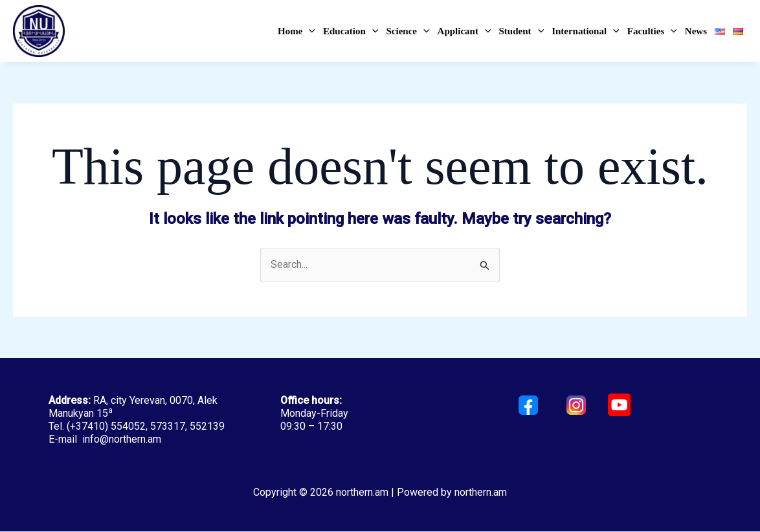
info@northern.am (122, 440)
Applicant (464, 31)
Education (351, 31)
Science (408, 31)
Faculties (652, 31)
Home (296, 31)
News (696, 31)
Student (522, 31)
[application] (309, 31)
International (586, 31)
